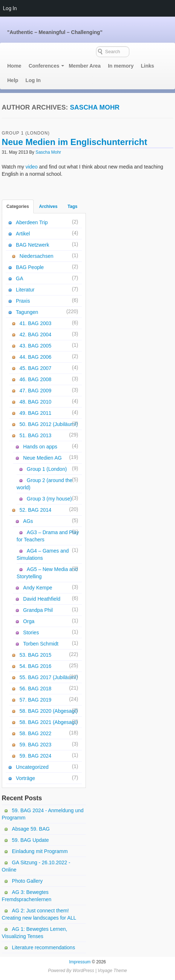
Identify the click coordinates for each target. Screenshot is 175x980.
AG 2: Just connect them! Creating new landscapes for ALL (39, 914)
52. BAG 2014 (36, 510)
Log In (33, 80)
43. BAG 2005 (36, 346)
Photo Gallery (27, 881)
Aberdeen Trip (32, 222)
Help (13, 80)
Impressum (80, 962)
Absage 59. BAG (31, 829)
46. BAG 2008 (36, 379)
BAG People (30, 267)
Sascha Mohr (95, 107)
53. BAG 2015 (36, 655)
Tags (73, 206)
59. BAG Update (30, 840)
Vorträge (26, 778)
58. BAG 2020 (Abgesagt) (49, 711)
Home (14, 66)
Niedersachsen (36, 256)
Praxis (23, 301)
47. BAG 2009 (36, 391)
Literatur (25, 290)
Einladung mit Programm (40, 851)
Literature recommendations (43, 947)
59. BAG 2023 (36, 745)
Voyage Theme (112, 971)
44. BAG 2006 (36, 357)
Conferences (44, 66)
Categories (18, 206)
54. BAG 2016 (36, 666)
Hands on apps (40, 447)
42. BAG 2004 (36, 335)
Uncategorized (32, 767)
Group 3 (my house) (49, 499)
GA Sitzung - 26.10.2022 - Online (36, 866)
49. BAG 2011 (36, 413)
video (31, 167)
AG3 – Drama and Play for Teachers (48, 536)
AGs (28, 521)
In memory (121, 66)
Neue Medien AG (43, 458)
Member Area (85, 66)
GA (20, 278)
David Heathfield (42, 599)
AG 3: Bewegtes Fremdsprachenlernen (27, 896)
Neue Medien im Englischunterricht (74, 142)
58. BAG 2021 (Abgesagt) (49, 722)
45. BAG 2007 (36, 368)
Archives (48, 206)
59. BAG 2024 (36, 756)
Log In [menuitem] (10, 8)
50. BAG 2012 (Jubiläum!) (49, 424)
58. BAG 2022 (36, 733)
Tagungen (27, 312)
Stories (31, 632)
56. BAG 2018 (36, 689)
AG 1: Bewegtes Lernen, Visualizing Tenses (35, 933)
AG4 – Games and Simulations (43, 554)
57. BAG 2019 (36, 700)
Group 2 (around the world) (45, 484)
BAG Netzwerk (33, 245)
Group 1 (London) (26, 133)
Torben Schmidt (41, 644)
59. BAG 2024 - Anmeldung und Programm (43, 814)
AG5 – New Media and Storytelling (47, 573)
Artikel (23, 234)
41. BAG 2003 (36, 323)
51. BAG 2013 (36, 435)
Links (148, 66)
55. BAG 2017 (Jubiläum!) (49, 677)
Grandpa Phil (38, 610)
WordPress (83, 971)
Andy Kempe (38, 588)
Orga (29, 621)
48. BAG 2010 (36, 402)
